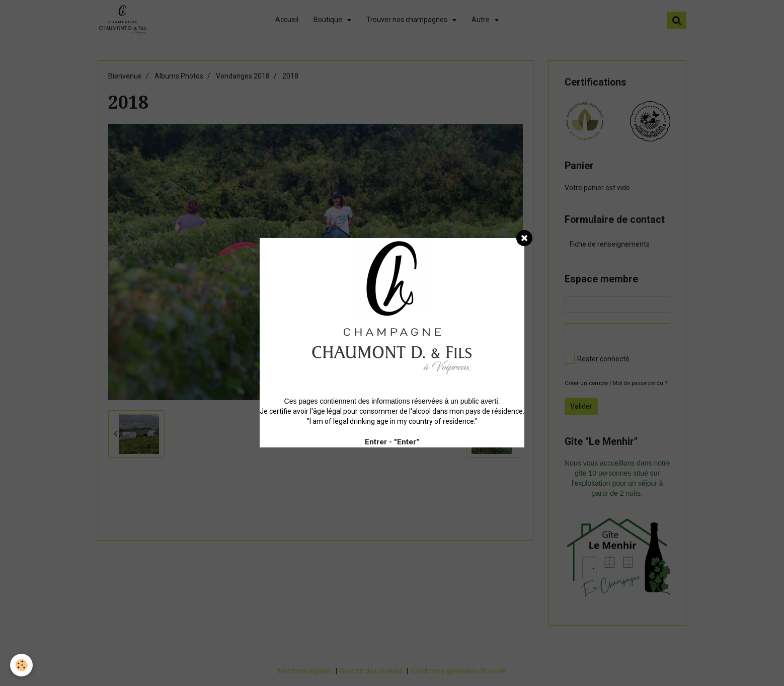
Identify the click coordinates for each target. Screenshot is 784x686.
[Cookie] (21, 665)
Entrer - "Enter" (392, 442)
